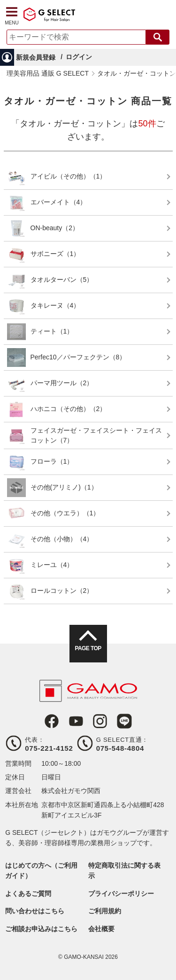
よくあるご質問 (28, 894)
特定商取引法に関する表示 (124, 871)
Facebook (52, 721)
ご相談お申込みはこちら (41, 929)
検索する (158, 37)
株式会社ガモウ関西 (71, 791)
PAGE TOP (88, 648)
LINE (124, 721)
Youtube (76, 721)
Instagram (100, 721)
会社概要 (101, 929)
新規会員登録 (36, 57)
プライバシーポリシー (121, 894)
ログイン (79, 57)
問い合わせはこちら (35, 911)
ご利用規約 (105, 911)
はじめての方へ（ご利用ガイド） (41, 871)
